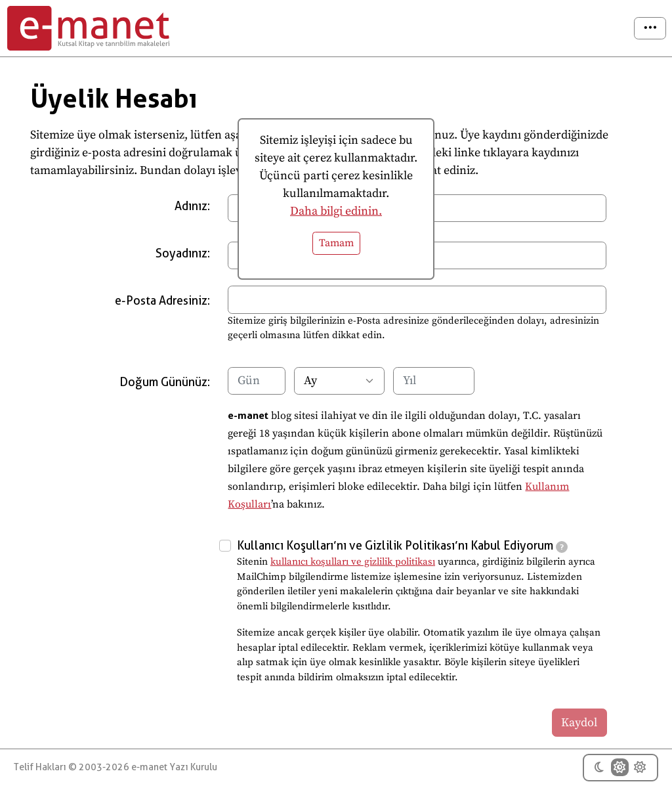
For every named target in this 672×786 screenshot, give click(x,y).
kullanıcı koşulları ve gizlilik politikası (353, 562)
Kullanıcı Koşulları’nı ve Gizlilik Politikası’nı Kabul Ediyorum (402, 546)
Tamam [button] (336, 243)
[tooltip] (562, 547)
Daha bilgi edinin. (336, 211)
